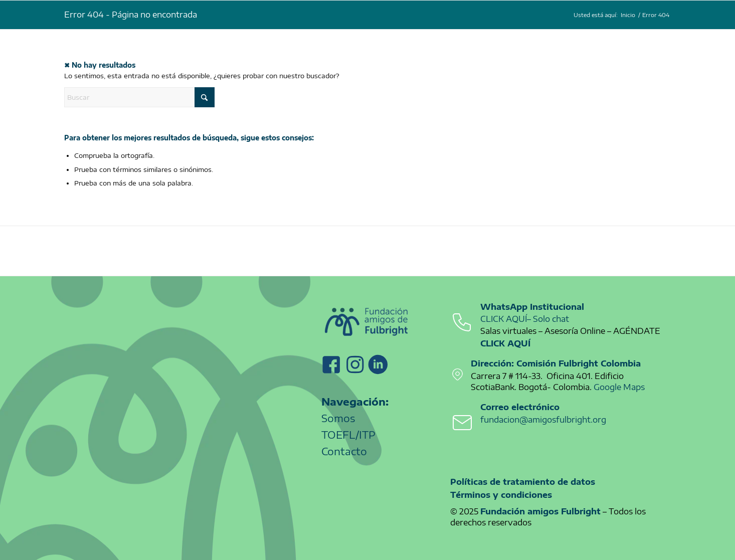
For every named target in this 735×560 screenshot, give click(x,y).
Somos (338, 418)
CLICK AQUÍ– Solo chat (525, 319)
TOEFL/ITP (348, 434)
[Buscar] (139, 97)
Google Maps (619, 387)
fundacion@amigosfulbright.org (543, 420)
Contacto (344, 451)
